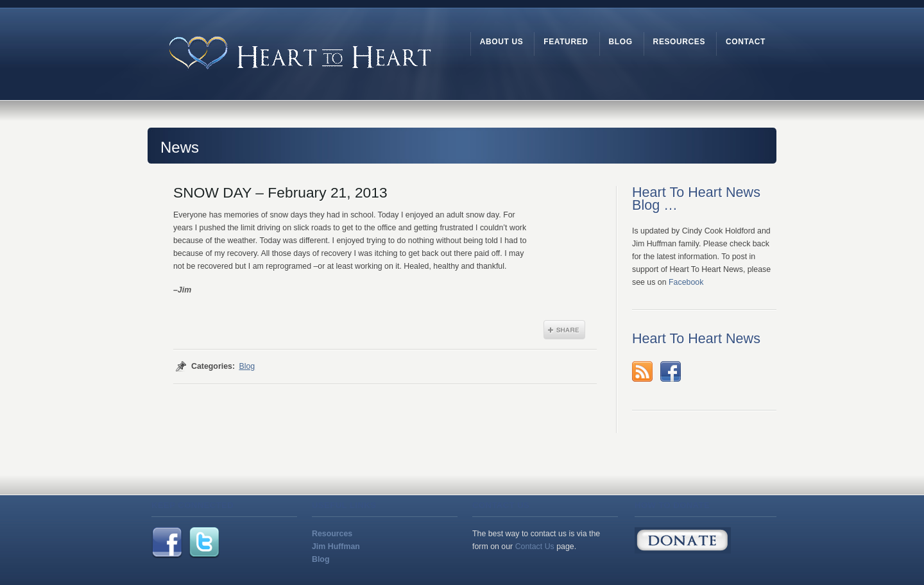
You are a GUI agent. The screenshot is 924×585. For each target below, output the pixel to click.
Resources (332, 534)
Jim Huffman (336, 547)
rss (642, 371)
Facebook (686, 282)
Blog (247, 366)
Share (564, 330)
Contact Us (535, 547)
